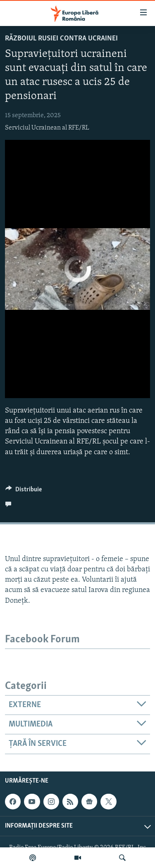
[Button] (24, 491)
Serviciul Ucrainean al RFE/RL (47, 128)
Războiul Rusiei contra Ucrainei (61, 39)
